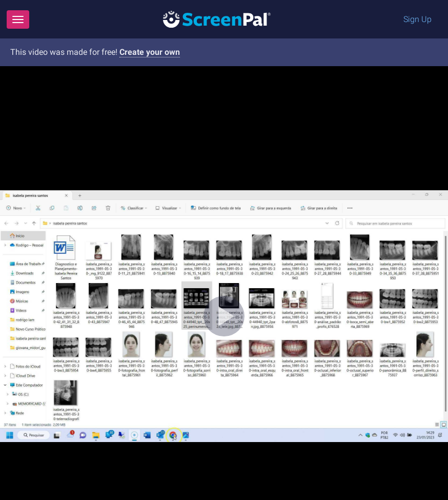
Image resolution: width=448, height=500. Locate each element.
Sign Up (418, 19)
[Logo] (217, 19)
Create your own (150, 52)
